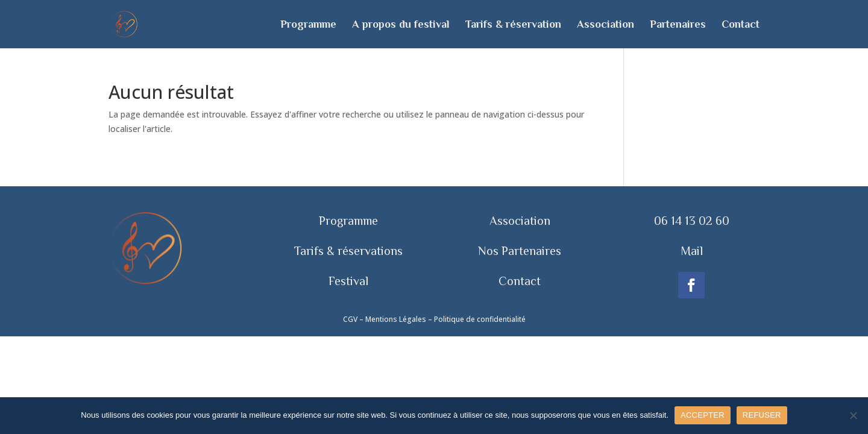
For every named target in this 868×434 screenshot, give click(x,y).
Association (605, 25)
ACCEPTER (703, 415)
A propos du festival (401, 25)
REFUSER (762, 415)
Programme (308, 25)
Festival (348, 281)
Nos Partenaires (520, 251)
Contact (741, 25)
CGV (350, 319)
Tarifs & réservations (348, 251)
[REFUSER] (853, 415)
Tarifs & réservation (513, 25)
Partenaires (678, 25)
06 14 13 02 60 (692, 221)
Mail (692, 251)
